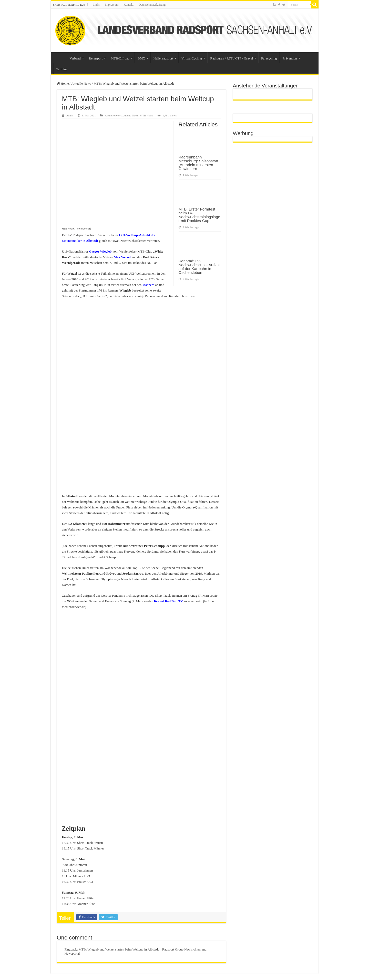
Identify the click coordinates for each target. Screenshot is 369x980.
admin (70, 115)
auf (168, 601)
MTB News (147, 115)
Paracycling (269, 58)
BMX (141, 58)
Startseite (60, 58)
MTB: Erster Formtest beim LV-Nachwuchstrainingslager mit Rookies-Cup (199, 215)
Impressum (112, 5)
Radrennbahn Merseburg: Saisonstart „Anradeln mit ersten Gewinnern (198, 163)
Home (63, 83)
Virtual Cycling (192, 58)
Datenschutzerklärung (152, 5)
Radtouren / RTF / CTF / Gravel (232, 58)
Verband (75, 58)
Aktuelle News (81, 83)
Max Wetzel (122, 257)
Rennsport (96, 58)
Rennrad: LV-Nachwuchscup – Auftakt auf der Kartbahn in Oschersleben (200, 267)
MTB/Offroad (120, 58)
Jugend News (131, 115)
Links (96, 5)
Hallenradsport (163, 58)
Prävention (290, 58)
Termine (62, 69)
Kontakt (129, 5)
